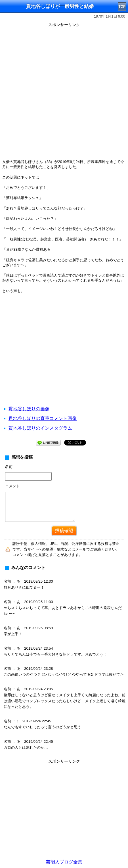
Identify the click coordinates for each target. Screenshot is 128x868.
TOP (122, 7)
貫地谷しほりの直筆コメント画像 (43, 418)
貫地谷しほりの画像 (29, 409)
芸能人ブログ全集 (64, 862)
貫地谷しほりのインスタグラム (40, 428)
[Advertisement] (64, 93)
